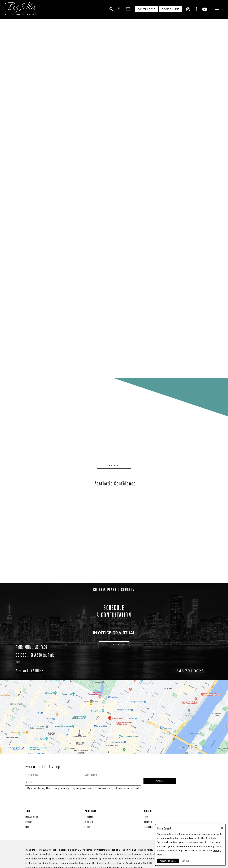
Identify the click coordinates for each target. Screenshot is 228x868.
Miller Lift (89, 822)
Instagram (148, 822)
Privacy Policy (146, 850)
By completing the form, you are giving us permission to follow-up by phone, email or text (82, 788)
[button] (111, 11)
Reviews (29, 822)
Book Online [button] (171, 9)
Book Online (149, 827)
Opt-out (185, 861)
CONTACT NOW (114, 645)
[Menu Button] (216, 10)
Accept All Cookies (168, 861)
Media (28, 827)
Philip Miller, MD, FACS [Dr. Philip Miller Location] (31, 647)
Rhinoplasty (89, 817)
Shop (146, 817)
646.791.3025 (190, 671)
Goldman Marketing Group (111, 850)
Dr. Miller (34, 850)
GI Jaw (87, 827)
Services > (114, 465)
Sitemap (132, 850)
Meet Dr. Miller (32, 817)
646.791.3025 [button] (147, 9)
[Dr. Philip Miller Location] (38, 663)
